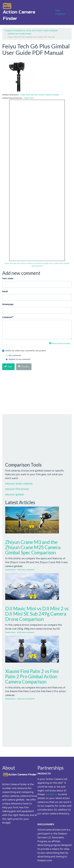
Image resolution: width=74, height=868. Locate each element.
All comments (13, 356)
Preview (23, 367)
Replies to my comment (18, 359)
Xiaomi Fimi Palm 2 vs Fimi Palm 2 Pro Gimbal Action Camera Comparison (32, 676)
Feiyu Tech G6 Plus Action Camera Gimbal (40, 95)
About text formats (60, 344)
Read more (10, 570)
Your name (8, 279)
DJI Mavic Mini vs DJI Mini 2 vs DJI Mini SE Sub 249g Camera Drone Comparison (37, 614)
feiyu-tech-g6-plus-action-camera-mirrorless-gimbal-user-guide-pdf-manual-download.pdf (37, 265)
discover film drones (17, 489)
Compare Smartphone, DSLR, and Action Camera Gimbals (31, 31)
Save (8, 367)
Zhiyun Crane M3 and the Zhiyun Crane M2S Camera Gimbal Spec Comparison (33, 547)
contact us (51, 794)
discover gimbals (15, 495)
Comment (7, 317)
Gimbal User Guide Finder (19, 34)
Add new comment (26, 570)
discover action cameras (19, 484)
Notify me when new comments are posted (24, 351)
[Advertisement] (37, 393)
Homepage (8, 304)
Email (5, 292)
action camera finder (19, 15)
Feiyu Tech (29, 98)
